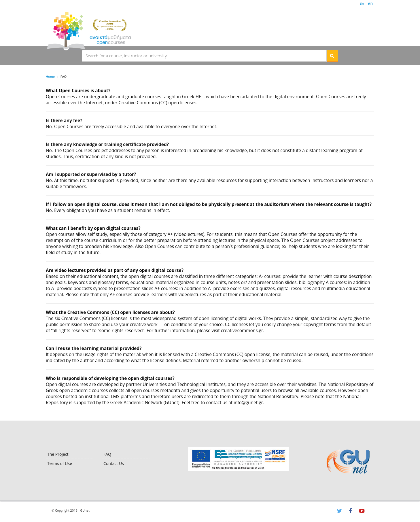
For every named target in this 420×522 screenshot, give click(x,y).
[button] (332, 56)
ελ (362, 3)
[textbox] (204, 56)
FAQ (107, 454)
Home (50, 76)
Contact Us (114, 463)
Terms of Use (60, 463)
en (370, 3)
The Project (58, 454)
